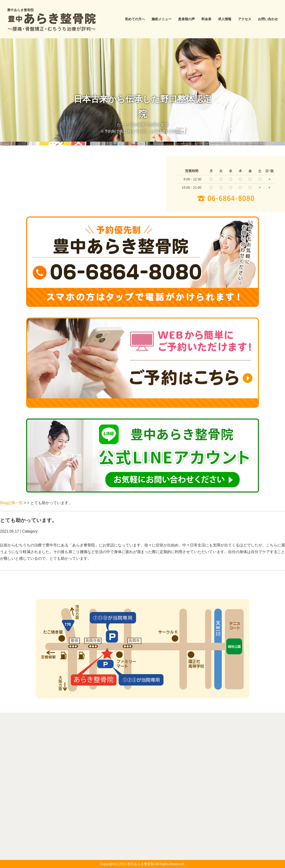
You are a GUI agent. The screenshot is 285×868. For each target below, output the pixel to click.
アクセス (245, 19)
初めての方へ (135, 19)
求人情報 (225, 19)
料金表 (206, 19)
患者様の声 (186, 19)
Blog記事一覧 (11, 503)
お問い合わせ (268, 19)
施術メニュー (161, 19)
